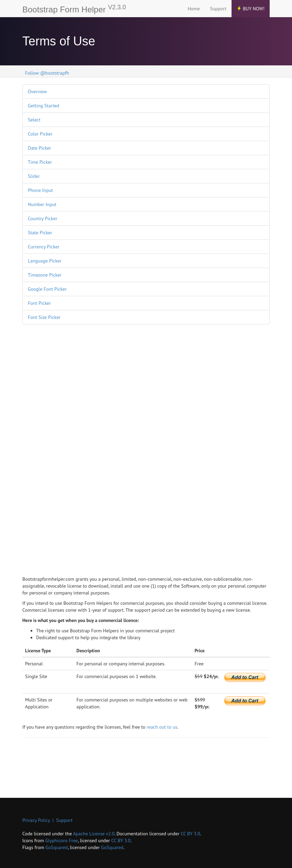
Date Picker (40, 148)
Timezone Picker (45, 275)
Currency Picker (44, 247)
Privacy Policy (36, 820)
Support (218, 9)
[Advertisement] (50, 435)
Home (194, 9)
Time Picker (40, 162)
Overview (37, 92)
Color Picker (40, 134)
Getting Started (43, 106)
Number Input (42, 204)
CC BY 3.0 (190, 834)
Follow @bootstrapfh (47, 73)
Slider (34, 176)
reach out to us (162, 727)
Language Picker (45, 261)
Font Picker (39, 303)
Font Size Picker (44, 317)
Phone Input (40, 190)
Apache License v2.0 (94, 834)
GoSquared (57, 847)
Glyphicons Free (62, 840)
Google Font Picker (47, 289)
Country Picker (43, 218)
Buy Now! (251, 9)
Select (34, 120)
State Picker (40, 233)
